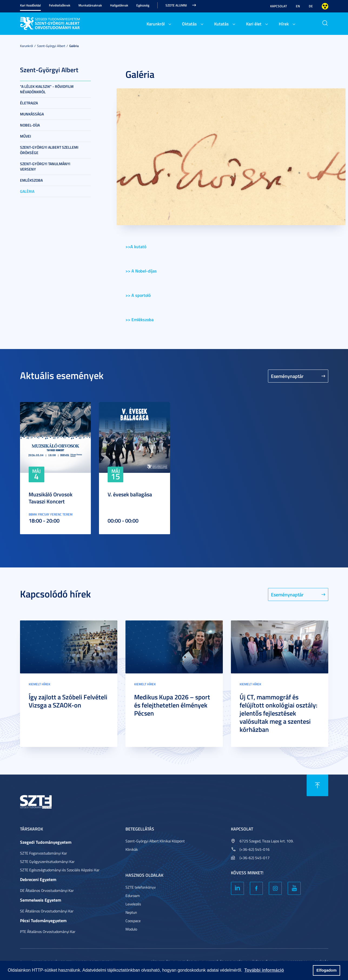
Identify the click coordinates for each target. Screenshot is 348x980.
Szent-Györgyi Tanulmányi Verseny (45, 166)
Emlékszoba (31, 180)
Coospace (133, 921)
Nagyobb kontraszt (325, 6)
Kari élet (254, 24)
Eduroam (133, 896)
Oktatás (189, 24)
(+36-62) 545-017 (255, 858)
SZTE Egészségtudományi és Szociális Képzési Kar (60, 870)
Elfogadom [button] (326, 970)
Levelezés (133, 904)
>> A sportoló (138, 295)
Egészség (143, 5)
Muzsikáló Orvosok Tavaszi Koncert (51, 498)
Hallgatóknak (119, 5)
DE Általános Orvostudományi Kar (47, 890)
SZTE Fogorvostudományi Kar (44, 853)
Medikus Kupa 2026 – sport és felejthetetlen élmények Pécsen (172, 705)
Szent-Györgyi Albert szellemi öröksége (49, 150)
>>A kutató (136, 246)
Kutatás (221, 24)
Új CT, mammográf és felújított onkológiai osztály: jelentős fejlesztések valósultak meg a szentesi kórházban (279, 713)
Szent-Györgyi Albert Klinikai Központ (155, 841)
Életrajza (29, 103)
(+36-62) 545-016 (255, 849)
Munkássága (32, 114)
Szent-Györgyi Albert (51, 46)
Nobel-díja (30, 125)
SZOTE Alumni (176, 5)
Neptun (131, 912)
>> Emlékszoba (140, 319)
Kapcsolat (279, 6)
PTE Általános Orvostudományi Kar (48, 931)
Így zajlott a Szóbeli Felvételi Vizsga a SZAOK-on (68, 701)
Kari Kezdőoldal (30, 5)
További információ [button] (264, 970)
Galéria (74, 46)
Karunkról (156, 24)
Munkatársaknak (90, 5)
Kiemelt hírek (39, 684)
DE (311, 6)
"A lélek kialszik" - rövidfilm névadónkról (47, 89)
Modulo (131, 929)
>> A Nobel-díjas (141, 271)
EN (298, 6)
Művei (26, 136)
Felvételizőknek (60, 5)
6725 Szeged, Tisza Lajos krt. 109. (267, 841)
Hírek (284, 24)
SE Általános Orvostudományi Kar (47, 911)
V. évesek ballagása (130, 494)
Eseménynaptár (287, 376)
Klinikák (132, 849)
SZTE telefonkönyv (141, 887)
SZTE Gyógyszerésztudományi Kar (47, 861)
